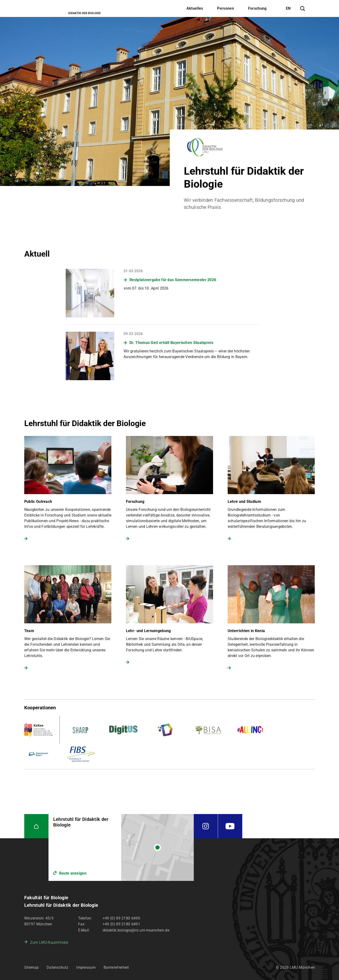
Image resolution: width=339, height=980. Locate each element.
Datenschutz (57, 967)
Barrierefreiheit (116, 967)
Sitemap (31, 967)
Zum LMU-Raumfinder (49, 942)
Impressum (86, 967)
